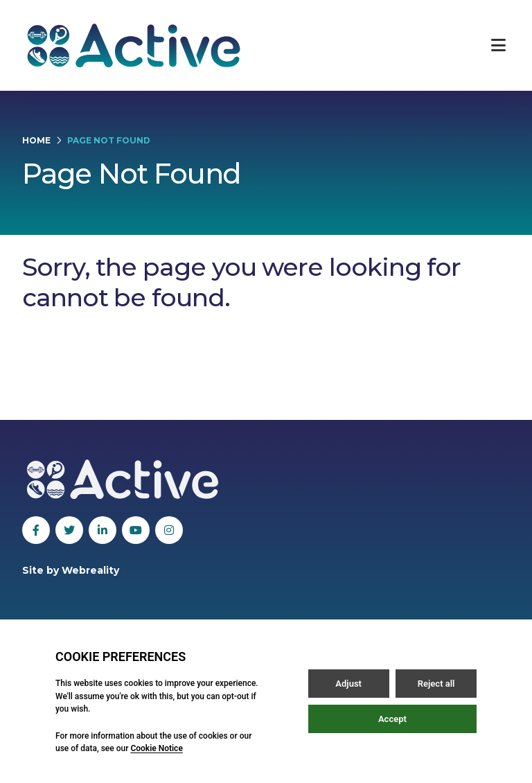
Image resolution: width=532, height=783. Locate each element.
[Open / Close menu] (498, 45)
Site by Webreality (71, 570)
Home (36, 140)
